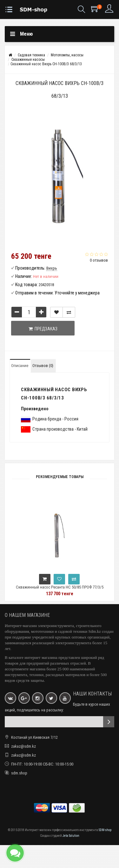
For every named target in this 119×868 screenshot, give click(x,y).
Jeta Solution (71, 836)
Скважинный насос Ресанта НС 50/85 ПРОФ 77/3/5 (60, 587)
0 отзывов (99, 260)
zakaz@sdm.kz (23, 746)
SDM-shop (105, 830)
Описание (20, 366)
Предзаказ (43, 329)
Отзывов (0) (43, 366)
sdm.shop (19, 773)
